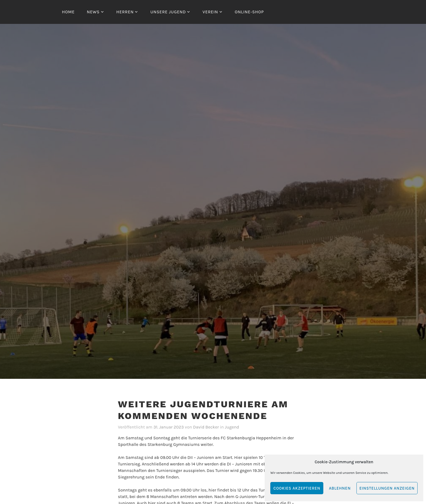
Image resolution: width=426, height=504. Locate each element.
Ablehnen (340, 488)
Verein (210, 12)
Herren (125, 12)
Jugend (232, 427)
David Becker (206, 427)
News (93, 12)
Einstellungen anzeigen (387, 488)
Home (68, 12)
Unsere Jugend (168, 12)
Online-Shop (249, 12)
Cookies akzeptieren (297, 488)
